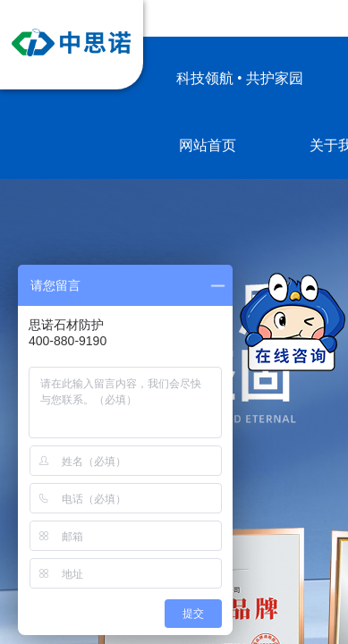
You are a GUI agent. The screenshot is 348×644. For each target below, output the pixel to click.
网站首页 (208, 145)
